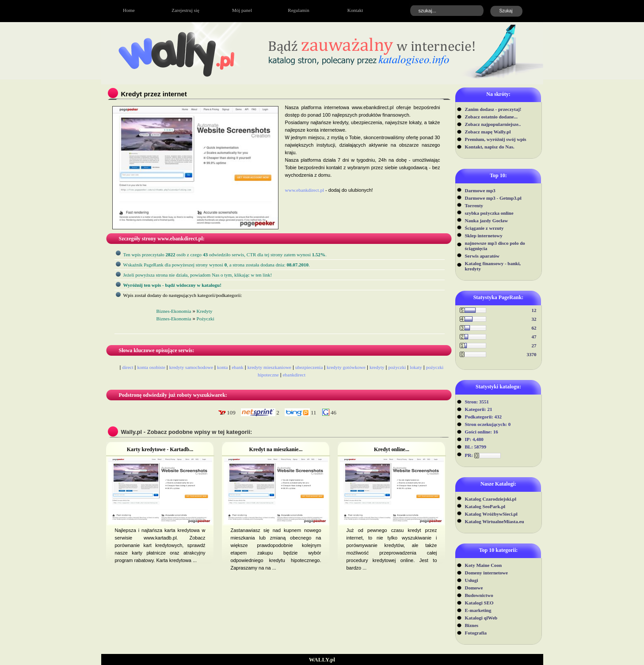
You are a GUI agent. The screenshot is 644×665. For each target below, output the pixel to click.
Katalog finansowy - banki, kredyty (493, 266)
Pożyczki (206, 319)
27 (534, 346)
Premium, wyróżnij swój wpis (496, 139)
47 (534, 337)
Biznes (472, 625)
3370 (532, 354)
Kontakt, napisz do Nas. (490, 147)
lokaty (416, 367)
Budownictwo (479, 595)
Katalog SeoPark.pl (485, 506)
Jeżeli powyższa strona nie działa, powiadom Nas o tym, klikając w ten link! (198, 275)
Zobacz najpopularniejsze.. (493, 124)
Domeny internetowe (486, 573)
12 (534, 310)
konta (222, 367)
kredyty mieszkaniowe (269, 367)
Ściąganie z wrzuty (484, 228)
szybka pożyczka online (489, 213)
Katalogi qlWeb (481, 618)
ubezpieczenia (309, 367)
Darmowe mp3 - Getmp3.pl (493, 198)
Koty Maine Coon (484, 565)
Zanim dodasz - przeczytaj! (493, 109)
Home (129, 10)
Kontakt (355, 10)
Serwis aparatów (482, 256)
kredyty (377, 367)
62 (534, 328)
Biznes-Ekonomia (174, 311)
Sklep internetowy (484, 236)
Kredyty (205, 311)
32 (534, 319)
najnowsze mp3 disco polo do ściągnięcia (495, 246)
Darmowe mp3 (480, 190)
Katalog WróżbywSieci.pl (491, 514)
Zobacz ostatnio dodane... (492, 117)
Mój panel (242, 10)
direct (128, 367)
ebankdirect (294, 375)
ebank (237, 367)
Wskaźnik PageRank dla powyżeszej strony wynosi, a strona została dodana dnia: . (217, 265)
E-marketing (478, 610)
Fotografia (476, 633)
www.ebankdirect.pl (305, 190)
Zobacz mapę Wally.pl (488, 132)
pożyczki (397, 367)
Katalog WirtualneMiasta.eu (495, 521)
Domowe (474, 588)
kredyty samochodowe (191, 367)
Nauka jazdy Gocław (487, 220)
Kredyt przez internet (154, 94)
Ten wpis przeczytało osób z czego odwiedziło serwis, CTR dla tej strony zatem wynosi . (225, 255)
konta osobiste (151, 367)
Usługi (472, 580)
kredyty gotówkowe (346, 367)
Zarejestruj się (185, 10)
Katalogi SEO (479, 603)
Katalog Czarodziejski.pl (491, 499)
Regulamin (298, 10)
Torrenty (474, 205)
